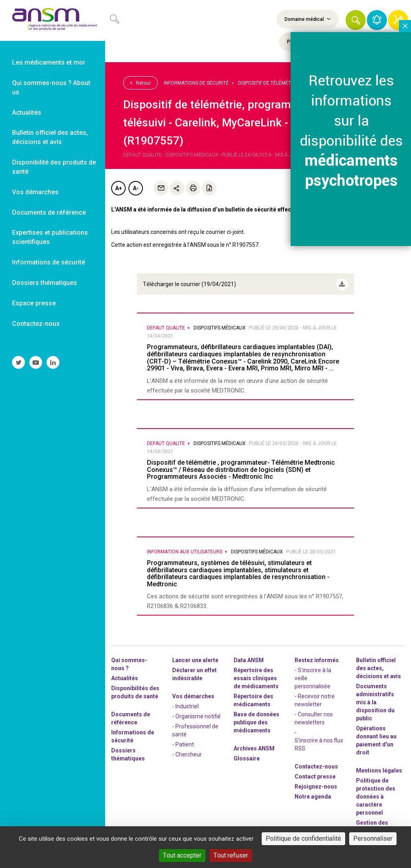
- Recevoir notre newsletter (315, 697)
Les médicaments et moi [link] (48, 62)
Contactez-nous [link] (36, 324)
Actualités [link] (27, 113)
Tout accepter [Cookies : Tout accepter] (182, 855)
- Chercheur (187, 752)
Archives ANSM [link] (254, 746)
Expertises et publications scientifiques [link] (50, 237)
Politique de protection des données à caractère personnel (376, 794)
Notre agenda (313, 794)
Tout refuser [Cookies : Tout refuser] (231, 855)
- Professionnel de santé (195, 728)
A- (136, 188)
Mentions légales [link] (379, 768)
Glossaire (247, 756)
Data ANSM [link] (249, 657)
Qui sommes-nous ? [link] (129, 661)
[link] (53, 20)
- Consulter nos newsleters (314, 716)
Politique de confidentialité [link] (303, 839)
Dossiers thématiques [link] (45, 283)
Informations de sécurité (196, 83)
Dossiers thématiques (128, 752)
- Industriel (185, 703)
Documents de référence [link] (49, 212)
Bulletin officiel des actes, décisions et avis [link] (50, 137)
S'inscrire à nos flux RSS (319, 742)
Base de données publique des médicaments (256, 720)
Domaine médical (308, 19)
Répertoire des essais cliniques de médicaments (256, 675)
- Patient (183, 742)
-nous (316, 784)
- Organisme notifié (196, 714)
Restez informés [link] (317, 657)
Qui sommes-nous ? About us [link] (51, 87)
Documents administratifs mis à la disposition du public (375, 699)
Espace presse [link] (34, 303)
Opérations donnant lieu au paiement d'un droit (376, 738)
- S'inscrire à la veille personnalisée (313, 675)
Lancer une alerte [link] (195, 657)
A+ (119, 188)
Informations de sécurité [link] (49, 262)
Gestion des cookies (372, 824)
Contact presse (315, 774)
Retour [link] (140, 83)
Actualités (125, 675)
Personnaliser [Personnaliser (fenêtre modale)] (373, 839)
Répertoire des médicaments (253, 697)
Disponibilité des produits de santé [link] (54, 167)
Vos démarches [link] (35, 192)
